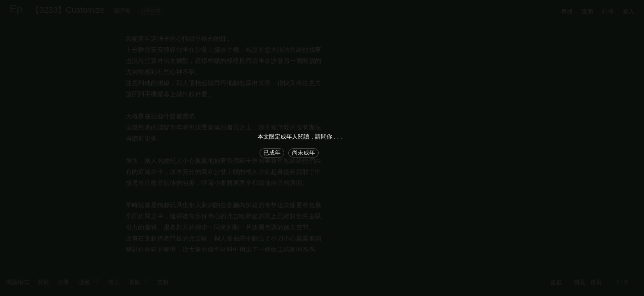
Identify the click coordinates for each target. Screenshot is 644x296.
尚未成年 (304, 153)
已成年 (272, 153)
